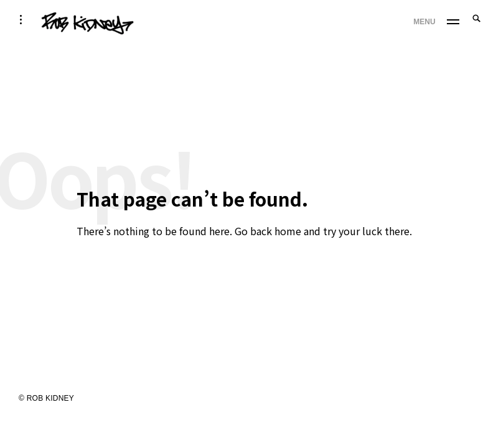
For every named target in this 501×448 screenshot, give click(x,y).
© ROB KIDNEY (46, 398)
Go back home (268, 231)
